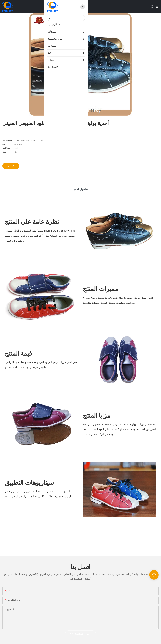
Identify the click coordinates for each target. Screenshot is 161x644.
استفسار (11, 166)
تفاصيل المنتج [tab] (80, 189)
